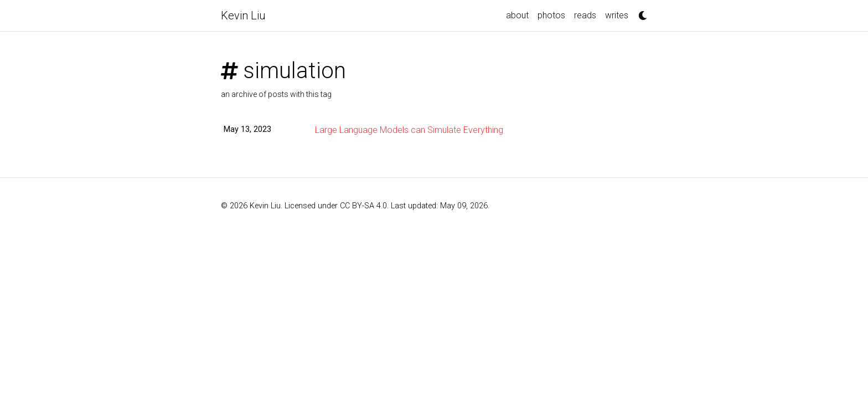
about (517, 15)
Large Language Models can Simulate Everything (409, 130)
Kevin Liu (243, 16)
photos (551, 15)
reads (585, 15)
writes (617, 15)
